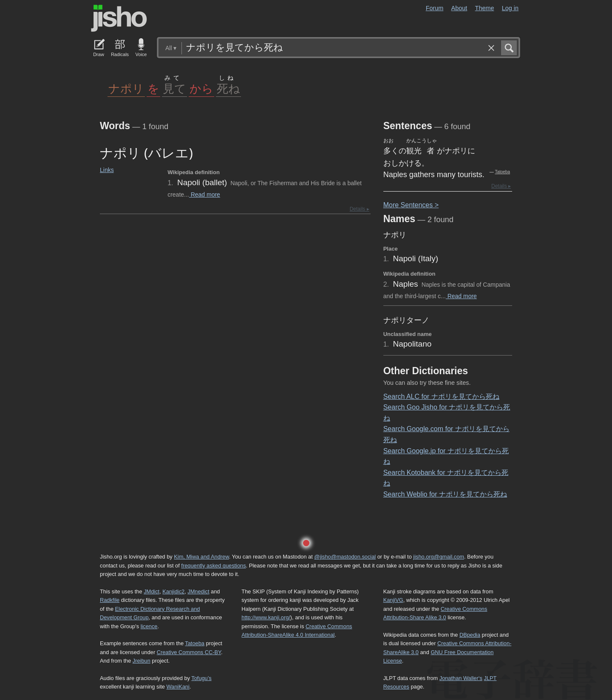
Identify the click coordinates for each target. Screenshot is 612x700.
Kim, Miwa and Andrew (201, 557)
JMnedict (198, 591)
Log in (510, 8)
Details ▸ (360, 209)
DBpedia (470, 635)
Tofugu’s (201, 678)
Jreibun (142, 661)
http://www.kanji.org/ (266, 617)
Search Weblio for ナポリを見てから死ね (445, 494)
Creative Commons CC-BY (189, 652)
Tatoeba (502, 172)
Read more (205, 195)
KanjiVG (393, 600)
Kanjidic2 (173, 591)
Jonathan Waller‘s (461, 678)
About (459, 8)
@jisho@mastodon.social (345, 557)
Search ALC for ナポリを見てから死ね (441, 397)
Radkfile (110, 600)
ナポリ (126, 88)
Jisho (119, 18)
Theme (485, 8)
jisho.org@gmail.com (439, 557)
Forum (435, 8)
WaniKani (178, 687)
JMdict (152, 591)
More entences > (411, 205)
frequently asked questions (213, 566)
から (201, 88)
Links (107, 170)
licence (149, 626)
